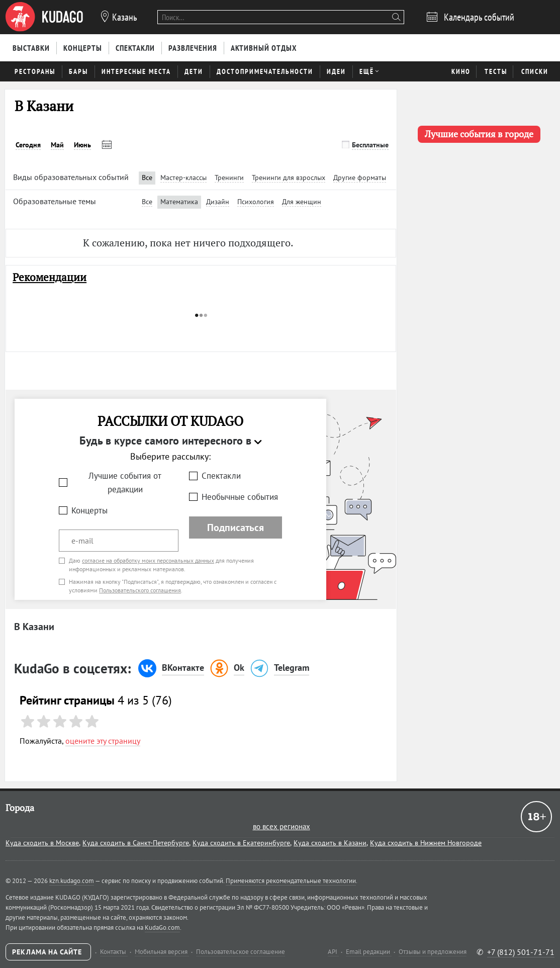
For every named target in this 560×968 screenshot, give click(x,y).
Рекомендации (50, 277)
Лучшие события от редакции (125, 482)
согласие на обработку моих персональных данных (148, 560)
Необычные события (240, 497)
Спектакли (221, 476)
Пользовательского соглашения (140, 590)
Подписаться (236, 527)
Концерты (89, 510)
